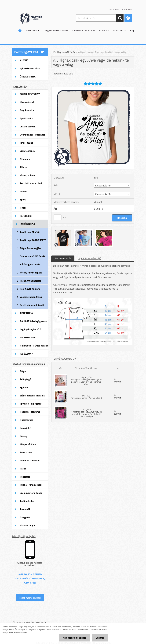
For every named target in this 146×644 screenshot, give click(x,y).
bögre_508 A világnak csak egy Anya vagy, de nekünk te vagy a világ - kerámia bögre (86, 381)
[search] (120, 18)
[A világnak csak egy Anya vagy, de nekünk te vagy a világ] (93, 88)
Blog (132, 30)
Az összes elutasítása (75, 638)
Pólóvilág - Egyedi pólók (24, 536)
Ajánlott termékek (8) (90, 258)
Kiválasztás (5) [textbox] (103, 194)
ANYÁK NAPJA (69, 52)
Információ (104, 30)
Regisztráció (127, 9)
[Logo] (34, 18)
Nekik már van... (34, 30)
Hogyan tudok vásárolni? (56, 30)
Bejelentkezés (113, 9)
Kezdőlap (57, 52)
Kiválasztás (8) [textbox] (103, 185)
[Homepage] (20, 30)
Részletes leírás (63, 258)
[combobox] (112, 185)
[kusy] (58, 217)
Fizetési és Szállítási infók (83, 30)
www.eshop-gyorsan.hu (35, 622)
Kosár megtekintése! (30, 598)
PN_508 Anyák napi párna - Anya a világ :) (86, 397)
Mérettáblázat (120, 30)
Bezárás (100, 638)
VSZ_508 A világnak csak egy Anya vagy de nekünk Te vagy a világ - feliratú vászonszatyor (86, 413)
